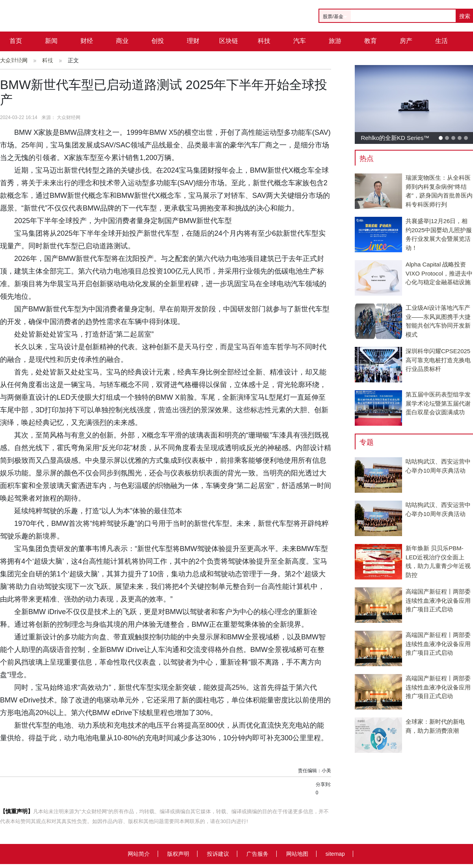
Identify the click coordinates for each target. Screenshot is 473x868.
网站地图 (297, 854)
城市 (16, 61)
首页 (16, 41)
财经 (87, 41)
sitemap (335, 854)
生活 (441, 41)
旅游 (335, 41)
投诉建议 (218, 854)
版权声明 (178, 854)
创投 (158, 41)
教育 (371, 41)
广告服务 (257, 854)
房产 (406, 41)
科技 (264, 41)
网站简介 (139, 854)
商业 (122, 41)
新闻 (51, 41)
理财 (193, 41)
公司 (51, 61)
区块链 (229, 41)
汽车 (300, 41)
